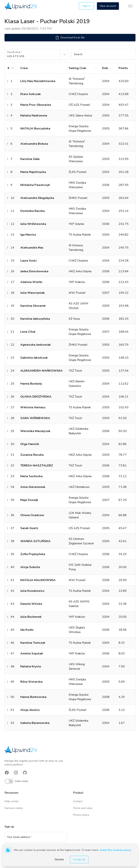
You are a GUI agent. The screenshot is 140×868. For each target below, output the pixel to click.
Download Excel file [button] (70, 38)
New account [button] (108, 6)
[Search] (103, 56)
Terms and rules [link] (83, 808)
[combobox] (7, 56)
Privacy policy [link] (81, 815)
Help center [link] (12, 801)
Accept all (79, 859)
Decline (59, 859)
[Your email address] (36, 839)
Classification (14, 52)
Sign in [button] (86, 6)
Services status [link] (14, 808)
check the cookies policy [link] (115, 850)
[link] (21, 6)
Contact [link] (78, 801)
